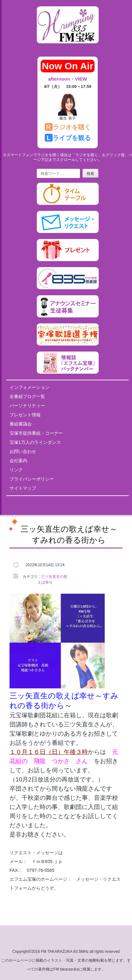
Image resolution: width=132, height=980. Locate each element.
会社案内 (18, 461)
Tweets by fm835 (68, 503)
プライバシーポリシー (32, 479)
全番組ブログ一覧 (27, 396)
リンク (16, 470)
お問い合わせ (23, 451)
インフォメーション (30, 387)
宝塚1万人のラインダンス (35, 442)
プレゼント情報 (25, 415)
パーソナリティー (27, 406)
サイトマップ (23, 488)
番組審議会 (21, 424)
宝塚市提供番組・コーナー (36, 433)
